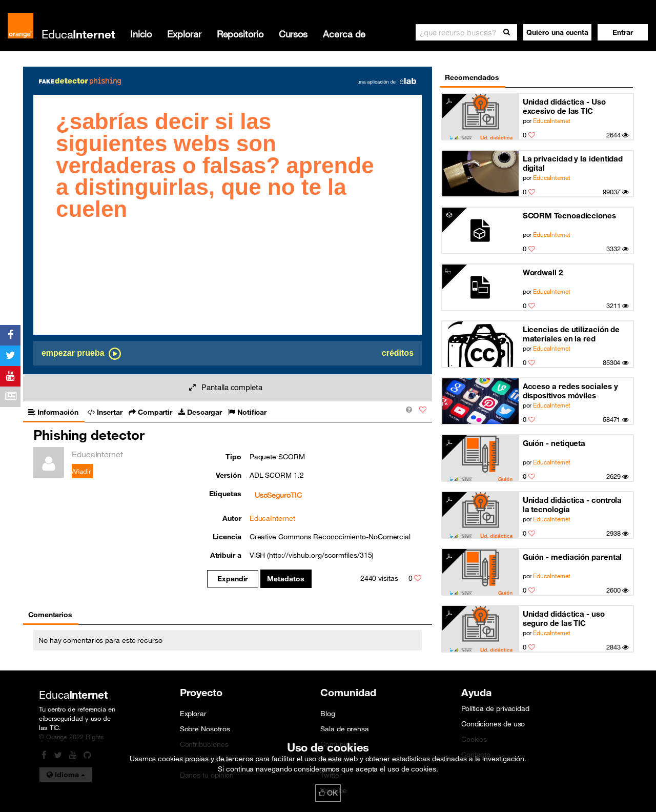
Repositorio (240, 34)
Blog (328, 714)
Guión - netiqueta (554, 443)
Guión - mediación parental (572, 557)
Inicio (141, 34)
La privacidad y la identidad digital (573, 163)
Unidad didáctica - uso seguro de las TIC (564, 618)
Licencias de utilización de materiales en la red (571, 334)
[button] (623, 32)
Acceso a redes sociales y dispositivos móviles (570, 391)
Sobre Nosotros (205, 729)
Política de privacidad (495, 708)
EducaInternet (552, 120)
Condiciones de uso (493, 724)
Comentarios (50, 615)
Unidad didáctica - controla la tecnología (572, 504)
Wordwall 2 (543, 272)
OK (328, 793)
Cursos (293, 34)
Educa (78, 34)
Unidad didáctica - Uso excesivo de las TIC (564, 106)
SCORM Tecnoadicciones (569, 215)
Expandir (232, 579)
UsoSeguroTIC (278, 495)
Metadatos (286, 579)
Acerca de (344, 34)
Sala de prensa (345, 729)
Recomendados (472, 77)
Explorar (184, 34)
